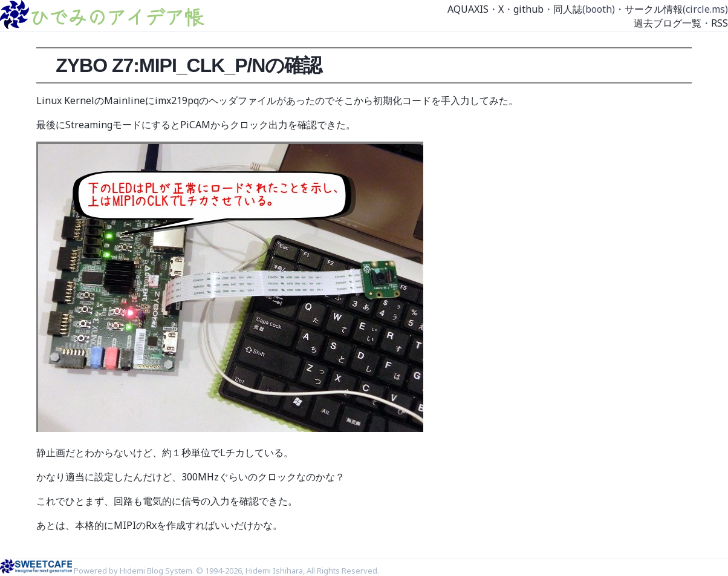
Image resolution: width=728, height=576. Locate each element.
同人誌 (568, 9)
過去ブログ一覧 (668, 23)
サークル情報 (654, 9)
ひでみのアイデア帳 (116, 16)
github (528, 9)
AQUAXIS (468, 9)
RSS (720, 23)
